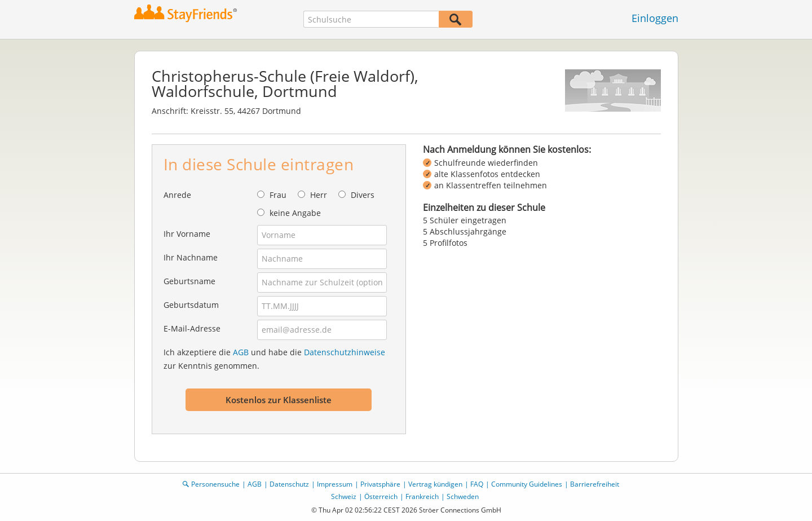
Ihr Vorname (187, 234)
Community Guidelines (527, 484)
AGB (241, 352)
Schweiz (344, 496)
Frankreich (422, 496)
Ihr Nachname (191, 257)
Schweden (463, 496)
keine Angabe (295, 213)
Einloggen (655, 18)
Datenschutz (289, 484)
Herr (319, 195)
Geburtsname (189, 281)
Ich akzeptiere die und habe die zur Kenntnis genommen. (274, 359)
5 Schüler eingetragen (465, 220)
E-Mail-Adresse (192, 328)
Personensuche (215, 484)
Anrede (177, 195)
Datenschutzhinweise (345, 352)
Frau (278, 195)
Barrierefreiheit (595, 484)
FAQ (477, 484)
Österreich (381, 496)
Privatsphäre (380, 484)
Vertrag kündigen (435, 484)
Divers (363, 195)
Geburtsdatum (191, 305)
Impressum (335, 484)
